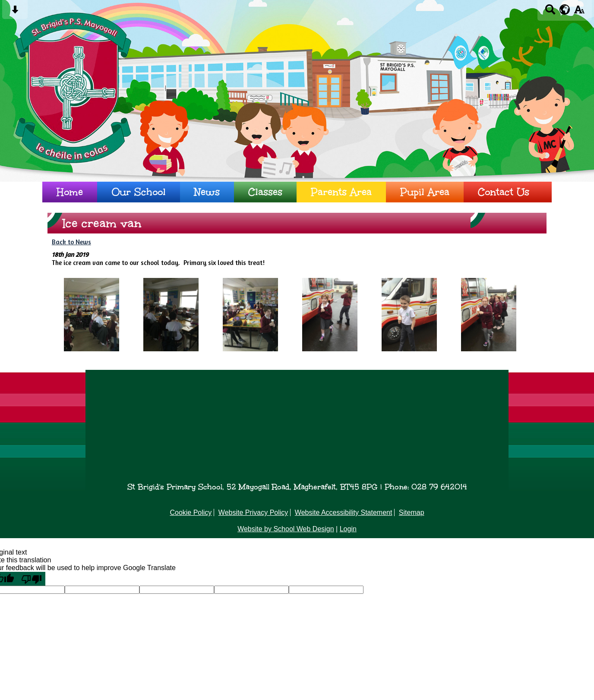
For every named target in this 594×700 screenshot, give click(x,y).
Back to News (71, 242)
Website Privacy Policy (253, 512)
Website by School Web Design (286, 529)
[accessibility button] (579, 12)
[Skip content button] (15, 12)
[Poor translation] (32, 579)
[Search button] (550, 12)
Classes (265, 192)
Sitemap (412, 512)
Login (348, 529)
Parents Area (341, 192)
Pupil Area (425, 192)
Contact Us (504, 192)
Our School (139, 192)
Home (70, 192)
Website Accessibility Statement (344, 512)
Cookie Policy (191, 512)
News (207, 192)
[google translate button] (565, 9)
